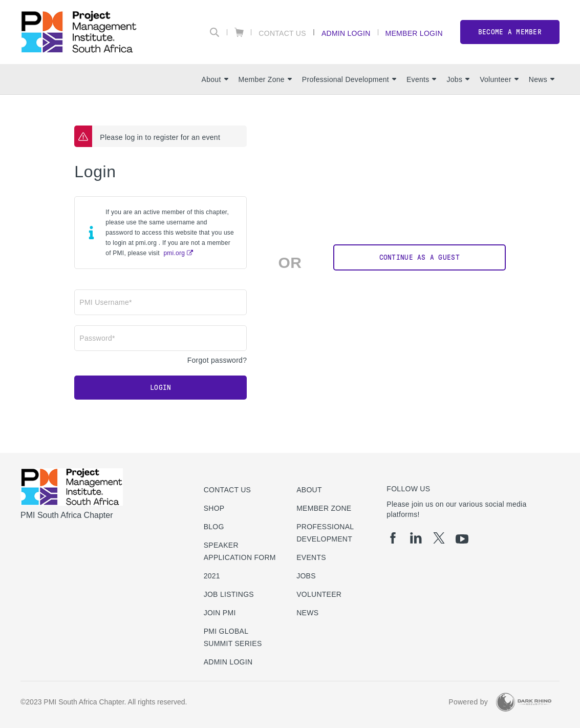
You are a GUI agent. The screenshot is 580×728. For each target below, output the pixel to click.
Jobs (458, 79)
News (542, 79)
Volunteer (499, 79)
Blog (214, 527)
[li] (416, 538)
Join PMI (220, 613)
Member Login (414, 33)
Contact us (228, 490)
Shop (214, 508)
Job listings (229, 594)
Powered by (468, 702)
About (215, 79)
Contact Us (282, 33)
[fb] (393, 538)
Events (421, 79)
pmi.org (174, 253)
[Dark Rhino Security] (524, 702)
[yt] (462, 539)
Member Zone (265, 79)
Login (160, 388)
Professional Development (349, 79)
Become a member (510, 32)
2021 (212, 576)
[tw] (439, 538)
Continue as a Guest (420, 257)
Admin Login (346, 33)
